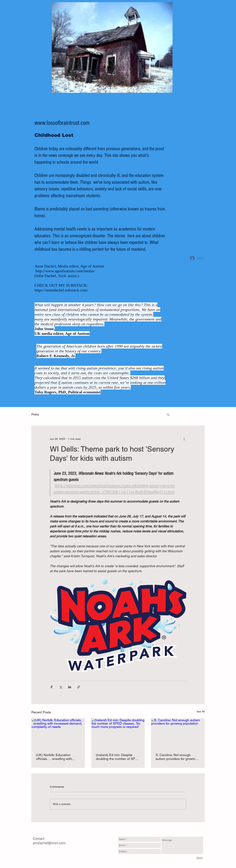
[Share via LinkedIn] (70, 687)
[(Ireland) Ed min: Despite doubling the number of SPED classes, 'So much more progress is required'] (118, 733)
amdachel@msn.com (49, 843)
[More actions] (184, 439)
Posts (35, 414)
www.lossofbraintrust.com (62, 123)
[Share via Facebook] (52, 687)
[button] (168, 414)
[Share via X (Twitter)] (61, 687)
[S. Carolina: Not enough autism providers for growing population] (178, 733)
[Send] (199, 858)
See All (201, 712)
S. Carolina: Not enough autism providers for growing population (176, 757)
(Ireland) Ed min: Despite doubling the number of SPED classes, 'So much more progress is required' (118, 757)
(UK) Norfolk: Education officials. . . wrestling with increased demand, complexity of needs (54, 757)
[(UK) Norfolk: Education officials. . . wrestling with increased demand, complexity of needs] (58, 733)
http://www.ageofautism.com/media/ (65, 271)
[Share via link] (79, 687)
